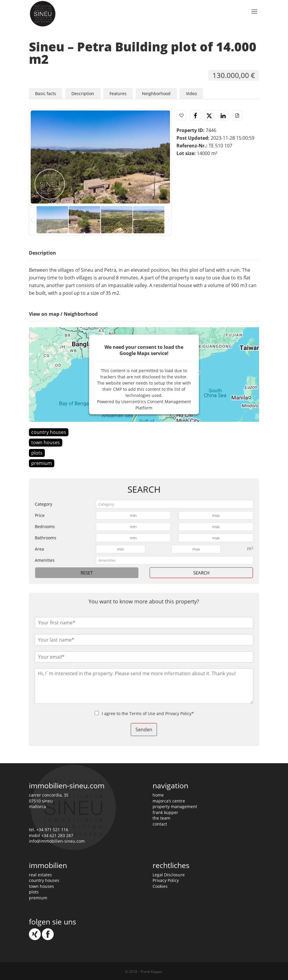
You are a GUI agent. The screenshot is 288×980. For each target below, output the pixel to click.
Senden (144, 730)
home (158, 795)
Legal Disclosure (169, 875)
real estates (40, 875)
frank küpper (165, 812)
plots (37, 453)
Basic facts (46, 93)
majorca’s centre (169, 801)
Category (44, 504)
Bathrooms (46, 538)
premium (42, 463)
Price (40, 515)
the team (161, 818)
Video (191, 93)
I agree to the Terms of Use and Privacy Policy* (148, 713)
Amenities (45, 560)
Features (118, 93)
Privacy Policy (166, 880)
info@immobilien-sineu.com (57, 841)
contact (160, 824)
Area (39, 549)
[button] (195, 116)
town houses (46, 442)
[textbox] (175, 504)
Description (83, 93)
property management (175, 806)
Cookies (160, 886)
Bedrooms (45, 526)
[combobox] (175, 504)
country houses (49, 432)
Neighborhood (156, 93)
